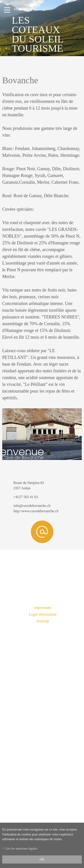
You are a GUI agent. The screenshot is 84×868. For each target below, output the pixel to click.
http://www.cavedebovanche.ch (36, 511)
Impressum (43, 608)
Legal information (43, 614)
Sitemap (43, 621)
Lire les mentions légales (21, 848)
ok (42, 859)
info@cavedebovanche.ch (32, 506)
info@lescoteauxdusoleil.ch (42, 740)
